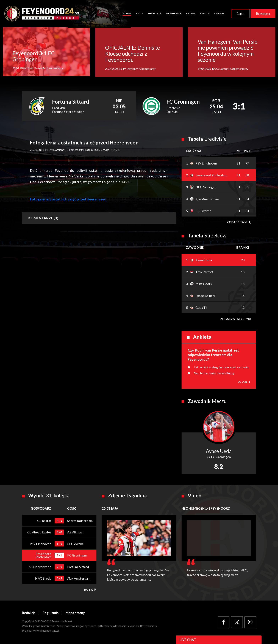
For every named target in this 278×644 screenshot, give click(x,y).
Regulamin (51, 613)
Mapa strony (75, 613)
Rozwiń (90, 590)
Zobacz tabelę (239, 222)
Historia (155, 14)
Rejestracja (263, 14)
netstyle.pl (53, 631)
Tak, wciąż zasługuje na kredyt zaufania (221, 368)
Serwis (219, 14)
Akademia (174, 14)
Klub (139, 14)
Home (127, 14)
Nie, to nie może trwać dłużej (214, 374)
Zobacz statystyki (235, 319)
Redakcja (29, 613)
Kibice (205, 14)
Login (240, 14)
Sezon (190, 14)
